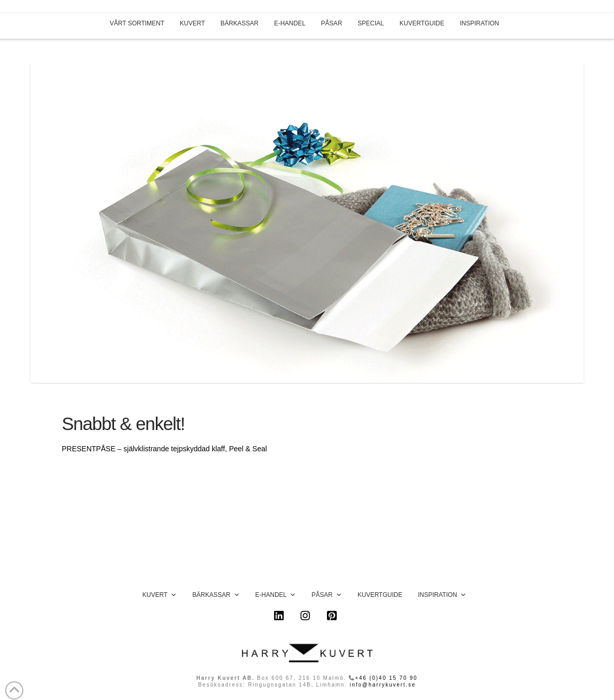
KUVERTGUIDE (422, 23)
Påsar (327, 595)
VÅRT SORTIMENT (137, 23)
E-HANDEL (290, 23)
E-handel (276, 595)
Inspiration (442, 595)
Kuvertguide (380, 595)
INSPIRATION (479, 23)
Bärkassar (216, 595)
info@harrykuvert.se (383, 685)
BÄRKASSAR (240, 23)
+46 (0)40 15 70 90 (386, 678)
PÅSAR (332, 23)
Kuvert (160, 595)
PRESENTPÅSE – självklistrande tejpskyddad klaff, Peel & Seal (164, 449)
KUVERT (192, 23)
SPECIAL (371, 23)
